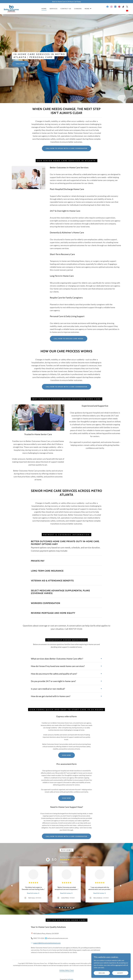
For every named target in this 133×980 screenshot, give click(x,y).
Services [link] (54, 9)
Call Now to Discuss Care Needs (69, 339)
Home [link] (44, 9)
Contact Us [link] (66, 9)
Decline (102, 973)
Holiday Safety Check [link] (67, 970)
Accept (120, 973)
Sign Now (66, 755)
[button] (88, 9)
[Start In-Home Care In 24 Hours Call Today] (66, 2)
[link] (11, 8)
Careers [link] (78, 9)
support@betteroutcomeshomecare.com (47, 943)
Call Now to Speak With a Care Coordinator (66, 148)
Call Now (20, 64)
